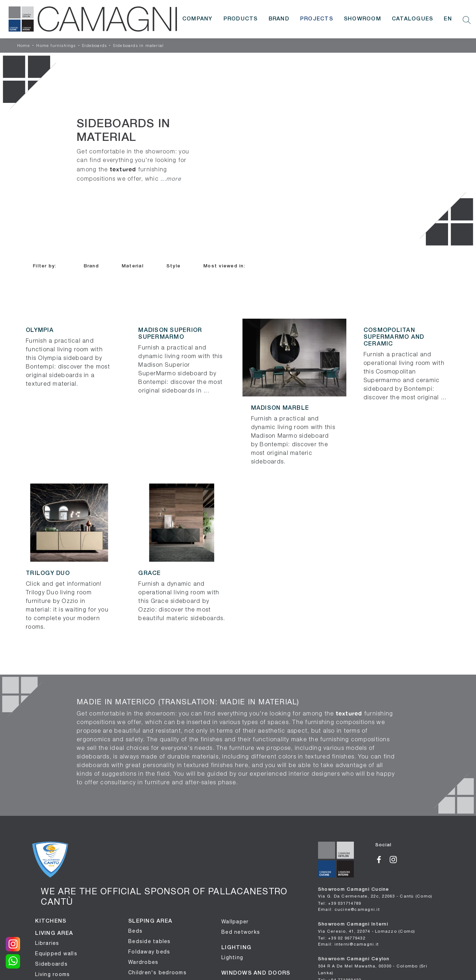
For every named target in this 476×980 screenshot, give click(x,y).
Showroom (362, 19)
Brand (279, 19)
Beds (135, 931)
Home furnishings (56, 46)
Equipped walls (56, 953)
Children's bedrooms (157, 972)
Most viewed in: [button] (224, 266)
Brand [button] (91, 266)
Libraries (47, 943)
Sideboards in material (138, 46)
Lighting (232, 957)
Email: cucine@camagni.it (349, 909)
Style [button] (174, 266)
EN (448, 19)
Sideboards (94, 46)
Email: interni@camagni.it (348, 944)
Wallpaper (235, 922)
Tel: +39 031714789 (340, 903)
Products (241, 19)
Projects (317, 19)
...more (171, 179)
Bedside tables (150, 941)
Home (24, 46)
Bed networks (241, 932)
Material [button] (133, 266)
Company (198, 19)
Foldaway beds (149, 952)
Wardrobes (143, 962)
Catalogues (413, 19)
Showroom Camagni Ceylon (373, 966)
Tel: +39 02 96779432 (342, 938)
